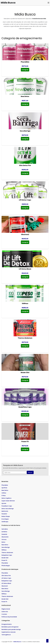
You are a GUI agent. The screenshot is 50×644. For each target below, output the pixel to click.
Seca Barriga (6, 547)
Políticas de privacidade (9, 617)
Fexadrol (4, 514)
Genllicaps (5, 522)
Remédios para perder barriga (11, 629)
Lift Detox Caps (6, 578)
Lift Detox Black (6, 583)
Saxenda (4, 534)
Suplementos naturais (9, 632)
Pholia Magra (6, 566)
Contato (4, 614)
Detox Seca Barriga (8, 509)
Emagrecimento (7, 624)
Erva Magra (5, 519)
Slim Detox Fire (6, 576)
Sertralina (5, 529)
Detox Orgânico (6, 498)
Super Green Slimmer (8, 501)
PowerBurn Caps (7, 506)
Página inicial (6, 609)
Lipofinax (4, 488)
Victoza (4, 540)
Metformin (5, 511)
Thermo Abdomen (7, 553)
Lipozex (4, 503)
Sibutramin (5, 537)
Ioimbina (4, 532)
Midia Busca (8, 3)
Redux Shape (6, 516)
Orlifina (4, 493)
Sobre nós (5, 612)
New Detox (5, 490)
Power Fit (4, 560)
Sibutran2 (5, 586)
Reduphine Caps (7, 555)
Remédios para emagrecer (10, 627)
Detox (3, 542)
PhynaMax (5, 485)
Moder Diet (5, 558)
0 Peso (4, 496)
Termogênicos (6, 635)
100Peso (4, 550)
